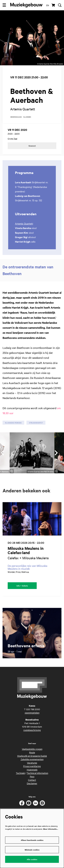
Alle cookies (32, 859)
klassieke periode (13, 423)
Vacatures (32, 763)
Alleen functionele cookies (32, 840)
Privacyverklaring (32, 766)
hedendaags (16, 117)
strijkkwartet (36, 423)
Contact (32, 780)
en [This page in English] (48, 5)
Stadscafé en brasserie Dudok (32, 756)
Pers (32, 776)
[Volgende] (56, 453)
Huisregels (32, 769)
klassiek (27, 117)
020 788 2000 (33, 709)
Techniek (20, 773)
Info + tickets (22, 586)
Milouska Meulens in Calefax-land (26, 550)
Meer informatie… (51, 829)
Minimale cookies (32, 850)
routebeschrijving (32, 730)
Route (32, 752)
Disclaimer (32, 783)
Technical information (37, 773)
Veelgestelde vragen (32, 749)
